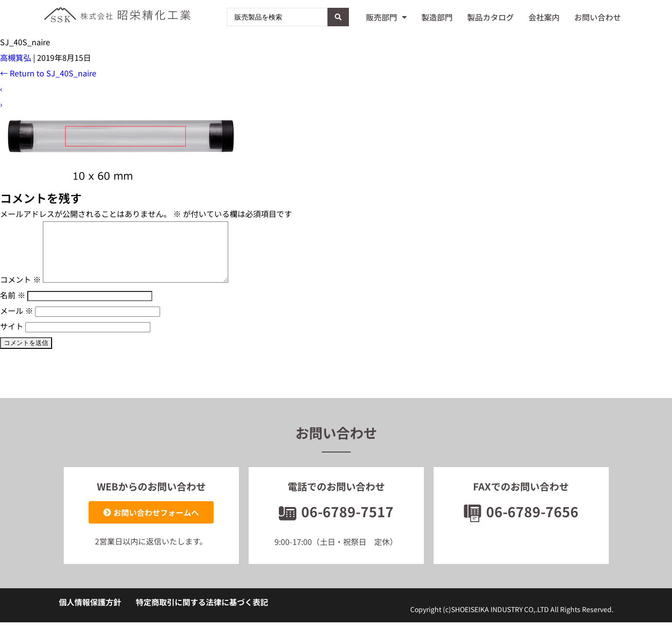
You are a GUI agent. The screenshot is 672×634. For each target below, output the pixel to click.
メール (17, 322)
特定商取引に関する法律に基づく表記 (202, 614)
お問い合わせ (598, 17)
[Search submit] (338, 17)
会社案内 (544, 17)
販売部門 (386, 17)
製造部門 (437, 17)
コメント (20, 291)
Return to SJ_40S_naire (48, 73)
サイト (12, 338)
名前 (13, 307)
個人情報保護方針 (90, 614)
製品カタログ (490, 17)
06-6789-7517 (336, 523)
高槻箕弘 (16, 57)
